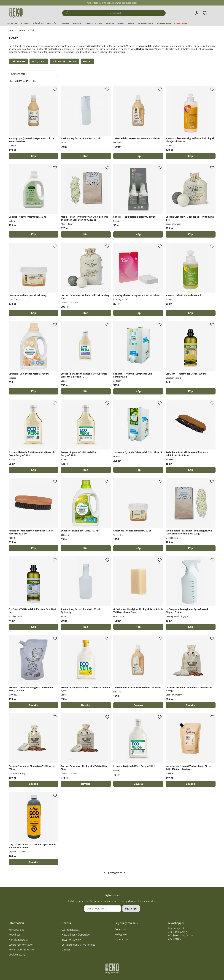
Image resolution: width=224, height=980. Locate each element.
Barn (121, 23)
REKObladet (164, 23)
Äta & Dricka (94, 23)
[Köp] (34, 156)
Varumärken (145, 23)
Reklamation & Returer (22, 950)
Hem (11, 30)
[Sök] (114, 13)
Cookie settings (18, 955)
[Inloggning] (197, 13)
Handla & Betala (18, 940)
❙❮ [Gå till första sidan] (104, 873)
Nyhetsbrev (121, 939)
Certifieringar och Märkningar (79, 945)
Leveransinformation (21, 945)
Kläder (110, 23)
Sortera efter (19, 74)
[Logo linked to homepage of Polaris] (16, 13)
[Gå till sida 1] (124, 873)
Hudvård (53, 23)
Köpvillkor (15, 935)
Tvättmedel (18, 61)
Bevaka (34, 705)
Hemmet (78, 23)
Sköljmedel (39, 61)
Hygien (25, 23)
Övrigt (87, 61)
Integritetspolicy (71, 940)
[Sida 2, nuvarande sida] (128, 873)
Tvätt (33, 30)
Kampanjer (181, 23)
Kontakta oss (16, 930)
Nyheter (12, 23)
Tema (131, 23)
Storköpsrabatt (71, 930)
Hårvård (38, 23)
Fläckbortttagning (65, 61)
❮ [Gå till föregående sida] (115, 873)
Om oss (66, 950)
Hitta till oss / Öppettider (76, 935)
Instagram (121, 934)
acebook (121, 929)
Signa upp (131, 909)
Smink (66, 23)
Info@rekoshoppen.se (180, 935)
